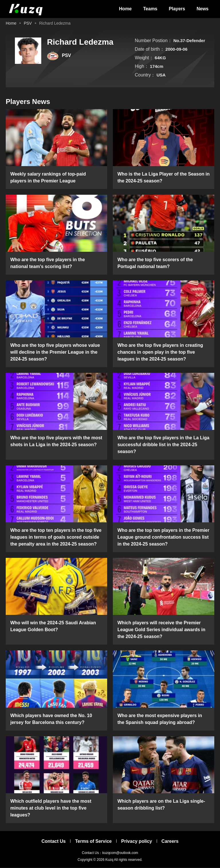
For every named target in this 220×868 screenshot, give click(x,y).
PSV (28, 23)
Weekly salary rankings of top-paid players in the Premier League (48, 178)
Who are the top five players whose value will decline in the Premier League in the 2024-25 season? (55, 352)
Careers (170, 842)
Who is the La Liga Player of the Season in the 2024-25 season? (164, 178)
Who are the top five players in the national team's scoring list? (48, 263)
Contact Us (54, 842)
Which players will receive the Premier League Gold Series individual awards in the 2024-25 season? (161, 630)
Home (125, 9)
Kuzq (109, 860)
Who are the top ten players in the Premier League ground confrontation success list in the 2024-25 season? (163, 538)
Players (177, 9)
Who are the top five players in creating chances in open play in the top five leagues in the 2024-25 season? (160, 352)
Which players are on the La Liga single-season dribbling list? (161, 805)
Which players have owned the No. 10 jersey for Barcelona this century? (51, 719)
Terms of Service (93, 842)
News (203, 9)
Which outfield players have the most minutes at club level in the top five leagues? (51, 808)
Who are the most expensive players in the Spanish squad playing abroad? (160, 719)
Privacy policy (137, 842)
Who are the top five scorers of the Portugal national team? (155, 263)
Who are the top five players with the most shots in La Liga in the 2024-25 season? (56, 442)
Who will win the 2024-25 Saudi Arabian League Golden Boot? (53, 627)
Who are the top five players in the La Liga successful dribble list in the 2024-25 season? (163, 445)
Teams (150, 9)
